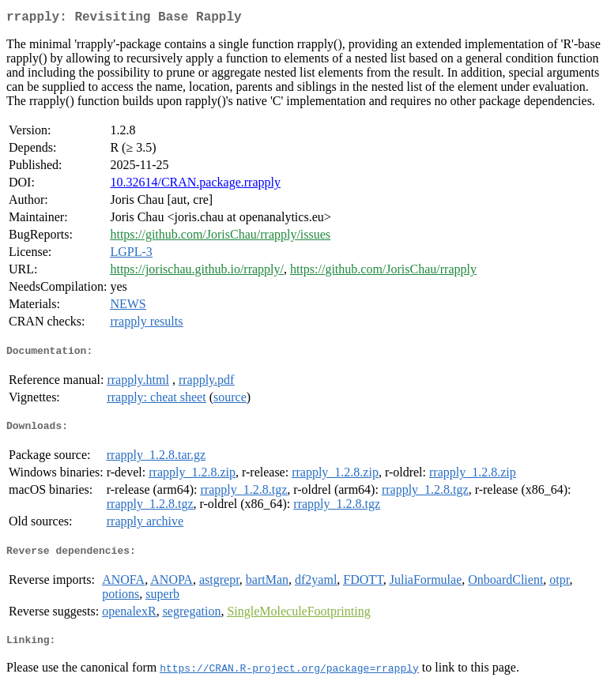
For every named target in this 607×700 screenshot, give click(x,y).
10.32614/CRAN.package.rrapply (195, 185)
